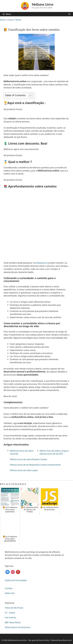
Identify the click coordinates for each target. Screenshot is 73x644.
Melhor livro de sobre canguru (54, 451)
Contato (9, 588)
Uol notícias (10, 617)
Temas (18, 20)
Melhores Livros (43, 4)
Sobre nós (10, 593)
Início (3, 20)
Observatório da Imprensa (18, 627)
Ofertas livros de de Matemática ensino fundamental (35, 465)
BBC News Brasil (13, 622)
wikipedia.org (42, 263)
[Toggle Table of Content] (30, 96)
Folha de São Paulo (14, 608)
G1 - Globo (10, 613)
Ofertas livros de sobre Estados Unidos (28, 459)
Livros (10, 20)
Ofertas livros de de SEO (51, 454)
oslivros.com (66, 640)
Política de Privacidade (16, 580)
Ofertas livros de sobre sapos (24, 470)
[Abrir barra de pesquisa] (69, 14)
